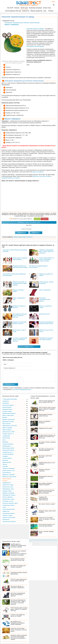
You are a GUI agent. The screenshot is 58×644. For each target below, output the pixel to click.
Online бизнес (6, 438)
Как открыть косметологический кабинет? (45, 299)
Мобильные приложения (9, 477)
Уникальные (6, 520)
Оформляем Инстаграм (45, 428)
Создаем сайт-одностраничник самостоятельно (43, 498)
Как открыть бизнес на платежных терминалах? (18, 587)
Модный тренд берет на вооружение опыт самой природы (20, 283)
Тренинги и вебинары (8, 469)
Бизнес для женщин (8, 405)
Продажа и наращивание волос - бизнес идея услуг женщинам (47, 251)
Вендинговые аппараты (9, 413)
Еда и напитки (6, 424)
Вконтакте (5, 460)
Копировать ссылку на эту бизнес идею (29, 222)
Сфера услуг (6, 511)
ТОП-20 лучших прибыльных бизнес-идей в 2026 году (47, 401)
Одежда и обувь (7, 491)
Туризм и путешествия (9, 517)
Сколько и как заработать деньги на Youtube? (18, 615)
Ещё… (45, 11)
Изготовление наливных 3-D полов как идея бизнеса (47, 525)
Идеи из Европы (7, 430)
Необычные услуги (8, 487)
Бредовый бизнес (7, 409)
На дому (5, 481)
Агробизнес (6, 403)
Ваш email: (29, 225)
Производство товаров (9, 495)
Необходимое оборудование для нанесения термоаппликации (22, 23)
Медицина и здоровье (9, 475)
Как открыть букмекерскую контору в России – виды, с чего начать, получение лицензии (18, 602)
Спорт (4, 507)
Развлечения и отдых (8, 499)
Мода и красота (7, 479)
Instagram (5, 456)
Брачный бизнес (7, 407)
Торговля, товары (7, 515)
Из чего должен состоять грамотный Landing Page (18, 559)
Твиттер (5, 464)
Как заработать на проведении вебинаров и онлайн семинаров (18, 623)
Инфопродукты (7, 446)
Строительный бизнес (9, 509)
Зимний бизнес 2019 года (10, 426)
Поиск (53, 5)
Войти (53, 2)
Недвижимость (7, 483)
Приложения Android (8, 450)
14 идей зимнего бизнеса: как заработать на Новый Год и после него (47, 437)
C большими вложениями (10, 399)
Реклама (51, 11)
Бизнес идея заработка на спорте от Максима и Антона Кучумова (47, 259)
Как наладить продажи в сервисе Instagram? (46, 484)
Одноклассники (7, 462)
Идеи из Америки (7, 428)
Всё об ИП (10, 8)
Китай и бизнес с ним (8, 471)
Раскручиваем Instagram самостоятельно (46, 415)
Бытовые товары (7, 411)
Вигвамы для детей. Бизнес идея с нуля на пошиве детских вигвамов (47, 492)
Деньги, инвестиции (8, 415)
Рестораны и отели (8, 501)
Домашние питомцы (8, 422)
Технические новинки (8, 513)
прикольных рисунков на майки (41, 176)
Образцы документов (36, 11)
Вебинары (5, 442)
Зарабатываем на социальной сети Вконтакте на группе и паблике (18, 545)
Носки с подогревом (45, 290)
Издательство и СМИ (8, 432)
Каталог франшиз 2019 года (13, 11)
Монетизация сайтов (8, 448)
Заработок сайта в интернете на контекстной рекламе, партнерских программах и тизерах (19, 637)
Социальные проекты (9, 505)
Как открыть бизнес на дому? (47, 504)
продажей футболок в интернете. (11, 178)
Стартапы (5, 466)
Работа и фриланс (8, 497)
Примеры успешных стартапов (44, 470)
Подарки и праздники (8, 493)
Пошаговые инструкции (35, 8)
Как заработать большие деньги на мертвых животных (20, 315)
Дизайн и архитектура (9, 420)
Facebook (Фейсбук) (8, 454)
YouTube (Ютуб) (7, 458)
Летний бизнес (7, 473)
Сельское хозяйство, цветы (10, 503)
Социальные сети (7, 452)
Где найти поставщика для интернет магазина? (46, 450)
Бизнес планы (47, 8)
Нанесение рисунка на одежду (35, 29)
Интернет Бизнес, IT (8, 434)
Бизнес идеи (24, 8)
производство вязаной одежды (35, 46)
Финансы (17, 8)
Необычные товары (8, 485)
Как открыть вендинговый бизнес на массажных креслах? (20, 340)
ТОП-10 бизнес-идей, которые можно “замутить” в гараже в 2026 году (47, 409)
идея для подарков (38, 172)
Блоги (4, 440)
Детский (5, 417)
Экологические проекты (9, 522)
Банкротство (26, 11)
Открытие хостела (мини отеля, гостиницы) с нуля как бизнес (47, 519)
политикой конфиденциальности (22, 390)
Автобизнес (6, 401)
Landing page (6, 436)
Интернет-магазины (8, 444)
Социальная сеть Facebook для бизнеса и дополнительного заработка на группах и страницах (18, 553)
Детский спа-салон (45, 314)
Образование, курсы (8, 489)
